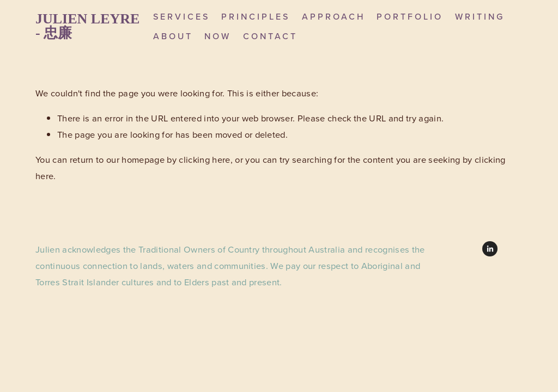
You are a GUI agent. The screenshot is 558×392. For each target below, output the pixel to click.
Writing (480, 16)
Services (181, 16)
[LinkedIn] (490, 249)
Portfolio (410, 16)
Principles (256, 16)
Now (218, 36)
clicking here (204, 159)
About (173, 36)
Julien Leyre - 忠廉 (87, 26)
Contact (270, 36)
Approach (333, 16)
